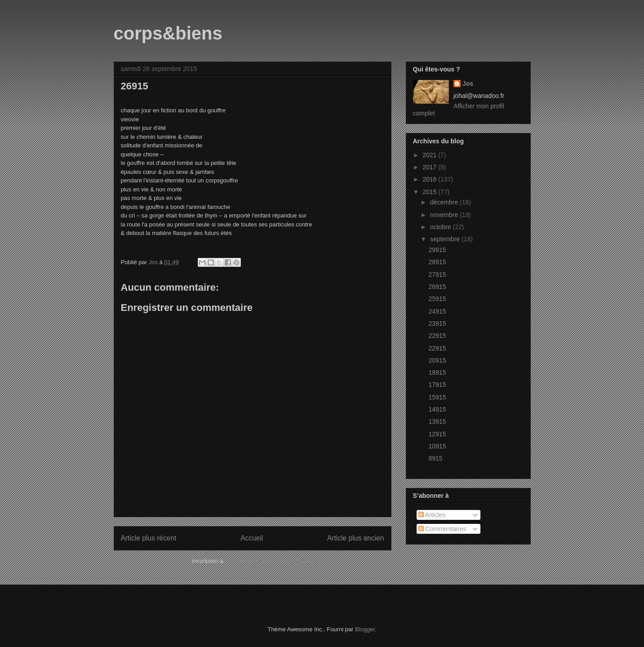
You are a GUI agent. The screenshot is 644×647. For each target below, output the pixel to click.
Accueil (252, 538)
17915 (437, 385)
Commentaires (442, 529)
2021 (430, 155)
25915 (437, 299)
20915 (437, 360)
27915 (437, 275)
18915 (437, 372)
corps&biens (168, 33)
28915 (437, 262)
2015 (430, 192)
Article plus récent (149, 538)
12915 (437, 434)
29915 (437, 250)
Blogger (365, 629)
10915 (437, 446)
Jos (468, 84)
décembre (445, 202)
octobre (442, 227)
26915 (437, 287)
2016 (430, 179)
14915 (437, 409)
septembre (446, 239)
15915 (437, 397)
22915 (437, 336)
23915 (437, 323)
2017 (430, 167)
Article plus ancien (356, 538)
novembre (445, 215)
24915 (437, 311)
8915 (435, 458)
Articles (432, 515)
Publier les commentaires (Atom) (271, 561)
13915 (437, 421)
